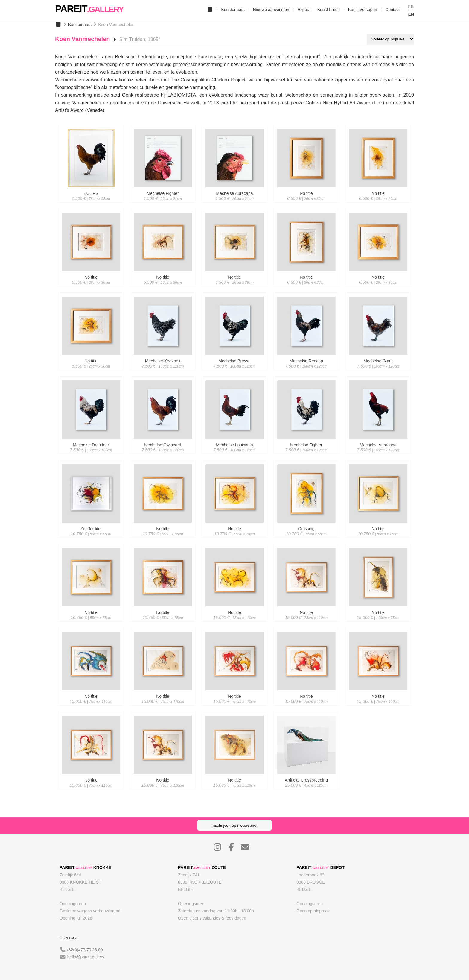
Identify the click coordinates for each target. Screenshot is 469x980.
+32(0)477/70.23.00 (84, 950)
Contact (392, 10)
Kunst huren (329, 10)
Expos (303, 10)
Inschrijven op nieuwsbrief (234, 825)
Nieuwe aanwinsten (271, 10)
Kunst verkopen (363, 10)
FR (411, 7)
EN (411, 14)
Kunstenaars (233, 10)
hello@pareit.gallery (86, 957)
